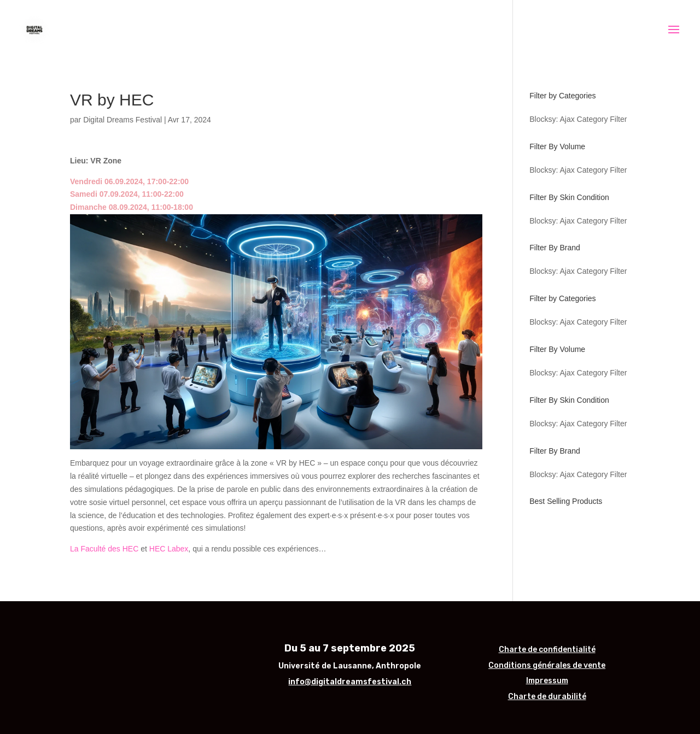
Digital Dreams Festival (122, 120)
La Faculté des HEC (104, 549)
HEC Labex (169, 549)
